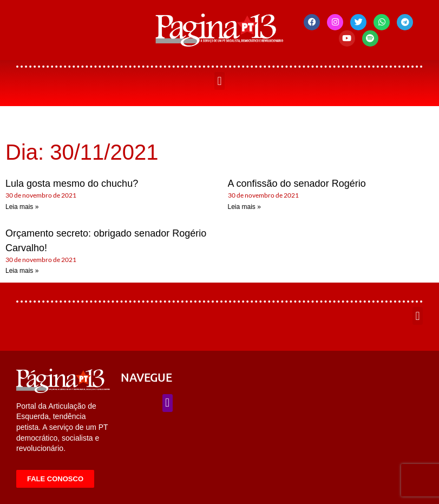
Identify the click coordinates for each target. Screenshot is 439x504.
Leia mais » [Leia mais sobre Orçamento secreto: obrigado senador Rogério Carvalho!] (22, 271)
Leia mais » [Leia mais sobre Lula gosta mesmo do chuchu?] (22, 207)
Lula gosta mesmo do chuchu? (72, 184)
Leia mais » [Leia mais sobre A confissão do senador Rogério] (244, 207)
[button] (219, 81)
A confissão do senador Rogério (297, 184)
